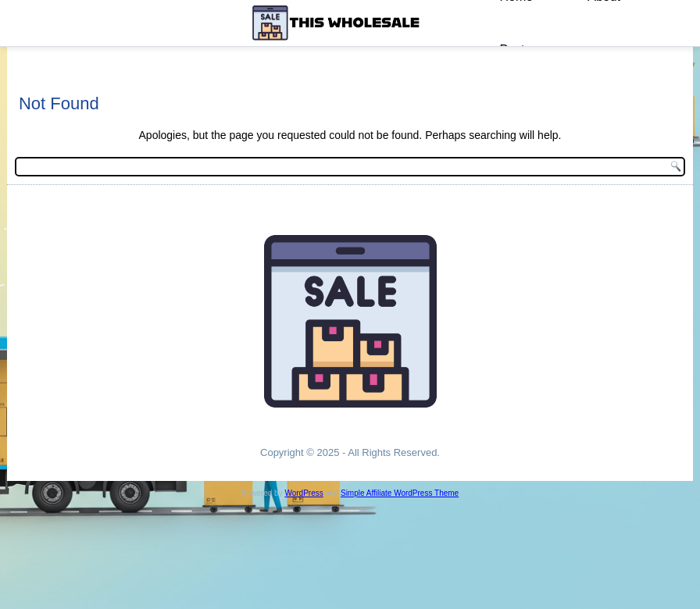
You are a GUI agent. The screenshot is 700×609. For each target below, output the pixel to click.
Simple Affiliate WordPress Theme (400, 493)
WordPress (304, 493)
